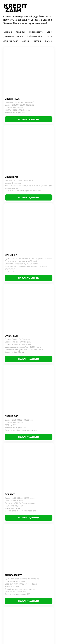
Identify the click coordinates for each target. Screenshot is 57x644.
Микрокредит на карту (15, 550)
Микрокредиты (11, 529)
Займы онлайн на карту (15, 569)
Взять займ (9, 561)
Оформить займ (37, 529)
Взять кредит (36, 523)
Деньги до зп (10, 586)
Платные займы (12, 577)
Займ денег (35, 561)
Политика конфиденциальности (17, 510)
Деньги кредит (37, 519)
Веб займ (9, 564)
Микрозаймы (10, 615)
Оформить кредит (38, 516)
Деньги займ (10, 557)
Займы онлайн (11, 523)
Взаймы (33, 564)
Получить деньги (12, 628)
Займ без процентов (14, 547)
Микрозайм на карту (14, 598)
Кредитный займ (37, 543)
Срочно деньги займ (14, 611)
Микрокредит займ (13, 619)
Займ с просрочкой (13, 543)
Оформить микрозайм (40, 533)
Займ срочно (10, 582)
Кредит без (35, 554)
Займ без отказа (12, 540)
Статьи (8, 624)
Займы (7, 519)
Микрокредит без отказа (16, 607)
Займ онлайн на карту (15, 533)
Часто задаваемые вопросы (16, 506)
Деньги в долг (11, 526)
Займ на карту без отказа (16, 573)
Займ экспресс (36, 540)
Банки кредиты (36, 550)
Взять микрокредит (13, 603)
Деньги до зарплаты (14, 536)
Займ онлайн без (12, 590)
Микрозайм (10, 594)
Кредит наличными (38, 557)
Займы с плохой (37, 547)
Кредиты (8, 516)
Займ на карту (11, 554)
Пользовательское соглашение (17, 501)
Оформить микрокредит (41, 526)
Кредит (33, 536)
